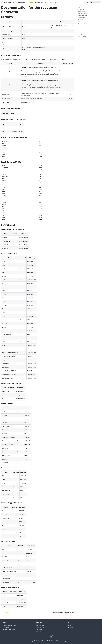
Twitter (38, 632)
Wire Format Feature (83, 36)
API (55, 2)
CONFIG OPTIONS (81, 9)
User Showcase (40, 625)
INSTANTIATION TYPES (82, 13)
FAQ (42, 2)
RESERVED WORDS (81, 18)
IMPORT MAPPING (81, 11)
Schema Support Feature (84, 32)
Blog (51, 2)
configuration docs (56, 59)
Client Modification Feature (84, 22)
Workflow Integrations (9, 630)
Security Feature (82, 34)
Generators (30, 2)
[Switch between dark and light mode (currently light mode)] (88, 2)
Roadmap (37, 2)
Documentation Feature (83, 26)
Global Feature (81, 28)
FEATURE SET (80, 20)
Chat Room (39, 630)
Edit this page (6, 613)
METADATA (80, 7)
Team (47, 2)
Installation (6, 627)
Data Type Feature (82, 24)
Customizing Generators (10, 625)
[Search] (95, 2)
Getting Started (21, 2)
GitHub (71, 627)
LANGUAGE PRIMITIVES (82, 15)
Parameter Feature (82, 30)
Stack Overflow (40, 627)
